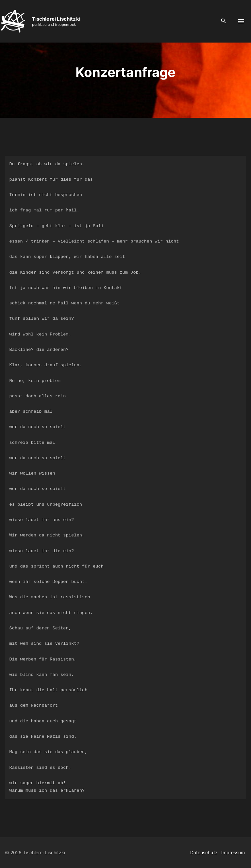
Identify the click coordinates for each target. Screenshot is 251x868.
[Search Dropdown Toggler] (224, 21)
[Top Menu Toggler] (241, 21)
